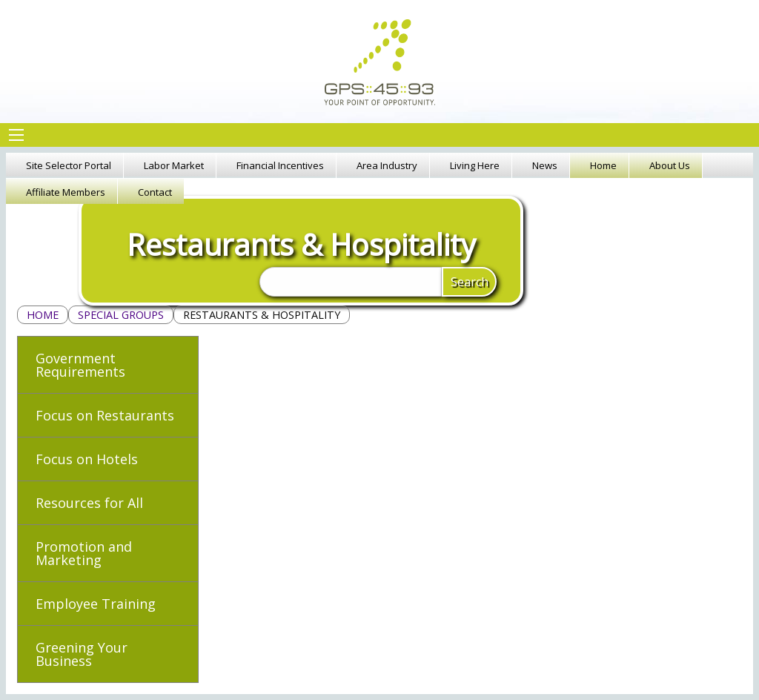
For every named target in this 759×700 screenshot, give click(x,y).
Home (43, 315)
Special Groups (121, 315)
